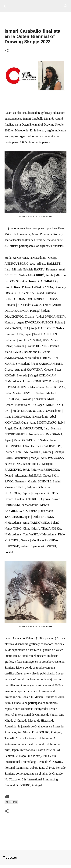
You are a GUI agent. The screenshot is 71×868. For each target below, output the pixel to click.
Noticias (11, 802)
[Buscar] (66, 6)
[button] (7, 51)
